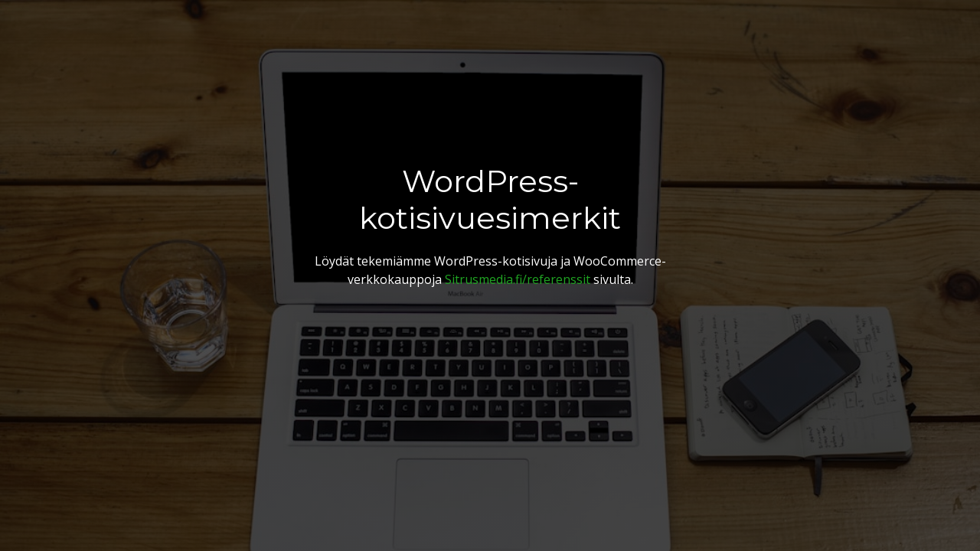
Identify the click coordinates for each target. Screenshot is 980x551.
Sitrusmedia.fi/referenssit (518, 279)
